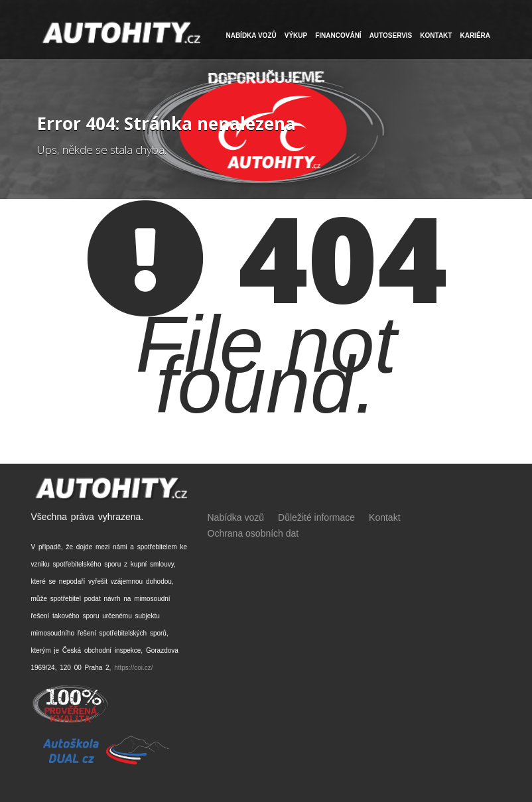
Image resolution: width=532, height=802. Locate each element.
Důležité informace (316, 517)
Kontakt (436, 35)
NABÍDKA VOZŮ (251, 35)
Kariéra (475, 35)
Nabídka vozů (236, 517)
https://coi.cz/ (133, 668)
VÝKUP (296, 35)
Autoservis (391, 35)
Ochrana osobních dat (253, 533)
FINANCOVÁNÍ (338, 35)
